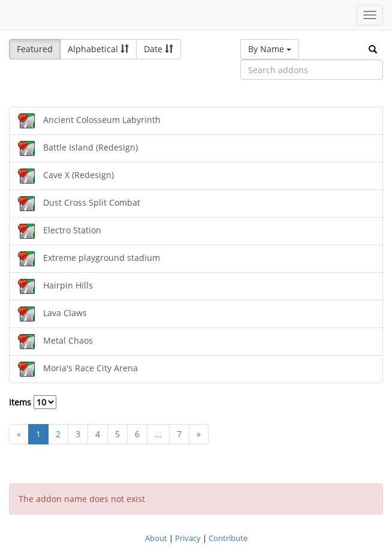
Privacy (188, 538)
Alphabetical (98, 49)
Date (159, 49)
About (156, 538)
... (158, 434)
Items (33, 402)
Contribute (228, 538)
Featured (35, 49)
